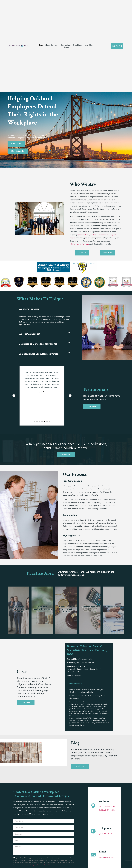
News (86, 45)
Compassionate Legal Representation (39, 354)
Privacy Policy (29, 865)
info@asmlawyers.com (106, 857)
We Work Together (29, 309)
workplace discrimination (100, 235)
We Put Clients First (29, 334)
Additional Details (76, 683)
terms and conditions (45, 865)
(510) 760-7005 (106, 834)
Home (41, 45)
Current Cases (66, 45)
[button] (2, 283)
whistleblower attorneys (79, 244)
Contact (67, 47)
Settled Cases (77, 45)
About (47, 45)
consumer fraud (83, 235)
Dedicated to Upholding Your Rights (38, 344)
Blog (91, 45)
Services (55, 45)
